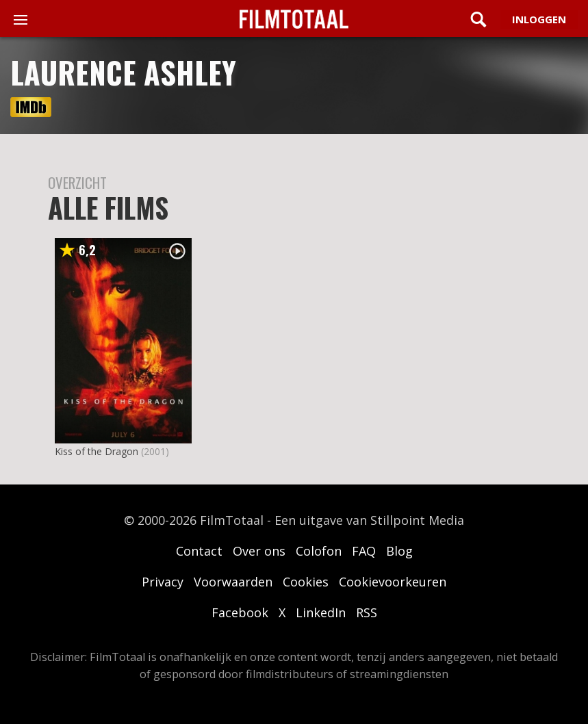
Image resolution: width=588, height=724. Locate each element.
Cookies (306, 582)
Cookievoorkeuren (393, 582)
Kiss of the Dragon (97, 451)
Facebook (240, 612)
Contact (199, 551)
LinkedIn (321, 612)
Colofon (319, 551)
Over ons (259, 551)
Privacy (163, 582)
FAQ (364, 551)
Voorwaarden (233, 582)
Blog (399, 551)
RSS (367, 612)
